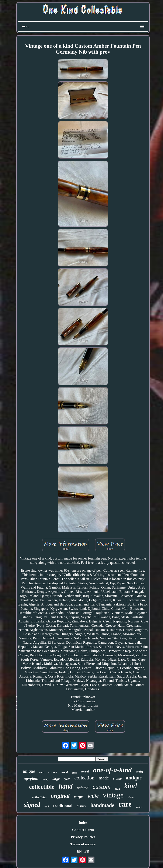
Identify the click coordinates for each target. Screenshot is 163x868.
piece (67, 779)
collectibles (39, 797)
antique (134, 778)
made (104, 778)
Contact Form (83, 830)
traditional (63, 806)
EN (79, 851)
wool (85, 771)
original (60, 796)
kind (131, 786)
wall (47, 807)
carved (53, 772)
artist (139, 772)
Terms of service (83, 844)
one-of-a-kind (112, 770)
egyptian (32, 778)
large (56, 779)
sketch (139, 807)
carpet (79, 797)
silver (131, 797)
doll (117, 789)
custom (102, 787)
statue (117, 778)
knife (93, 796)
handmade (102, 805)
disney (81, 806)
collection (84, 778)
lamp (45, 779)
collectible (42, 787)
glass (74, 773)
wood (65, 772)
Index (83, 823)
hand (65, 786)
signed (32, 805)
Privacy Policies (83, 837)
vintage (113, 795)
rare (125, 804)
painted (83, 788)
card (42, 772)
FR (87, 851)
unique (29, 771)
